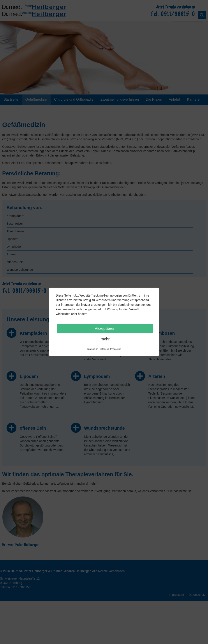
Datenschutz (197, 595)
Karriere (193, 99)
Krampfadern (15, 216)
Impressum (176, 595)
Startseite (11, 99)
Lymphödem (15, 247)
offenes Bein (15, 262)
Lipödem (12, 239)
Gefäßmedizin (36, 99)
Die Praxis (154, 99)
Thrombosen (15, 231)
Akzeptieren (105, 328)
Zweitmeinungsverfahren (120, 99)
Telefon (15, 587)
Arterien (12, 254)
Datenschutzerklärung (110, 349)
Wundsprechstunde (20, 270)
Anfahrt (175, 99)
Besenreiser (15, 224)
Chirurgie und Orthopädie (74, 99)
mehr (105, 339)
